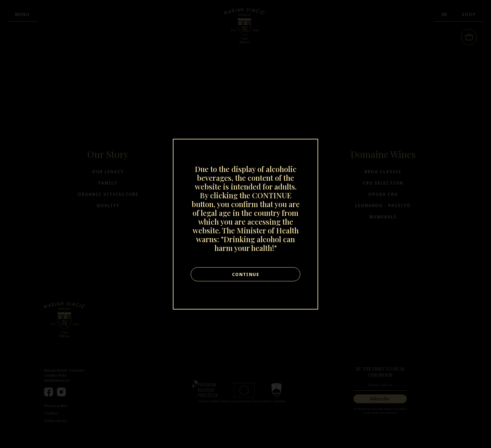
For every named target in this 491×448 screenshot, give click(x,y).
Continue (246, 274)
